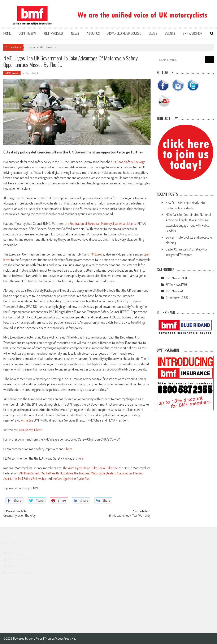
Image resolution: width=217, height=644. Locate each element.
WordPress (36, 638)
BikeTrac (112, 468)
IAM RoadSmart (29, 473)
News (75, 33)
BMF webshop (192, 33)
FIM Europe (97, 254)
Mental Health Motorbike (57, 473)
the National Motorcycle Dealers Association (103, 473)
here (69, 449)
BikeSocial (99, 468)
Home (7, 33)
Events (170, 33)
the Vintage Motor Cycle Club (71, 479)
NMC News (46, 47)
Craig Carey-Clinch (30, 430)
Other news (173, 298)
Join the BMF (28, 33)
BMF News (172, 278)
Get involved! (54, 33)
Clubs (153, 33)
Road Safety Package (131, 162)
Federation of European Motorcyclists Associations (103, 223)
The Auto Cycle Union (76, 468)
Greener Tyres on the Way (19, 516)
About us (93, 33)
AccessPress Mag (65, 638)
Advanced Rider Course (124, 33)
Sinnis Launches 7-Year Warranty (129, 516)
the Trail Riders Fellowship (29, 479)
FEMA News (173, 285)
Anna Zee (27, 420)
